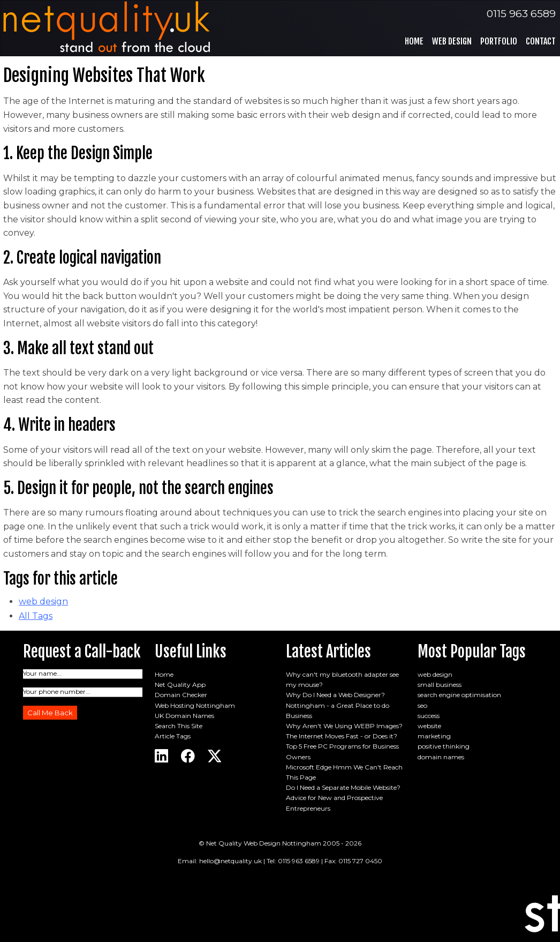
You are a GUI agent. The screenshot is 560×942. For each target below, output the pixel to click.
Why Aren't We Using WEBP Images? (344, 726)
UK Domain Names (184, 716)
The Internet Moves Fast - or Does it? (342, 736)
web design (43, 601)
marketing (434, 736)
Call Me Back (50, 713)
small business (440, 685)
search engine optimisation (459, 695)
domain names (441, 757)
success (429, 716)
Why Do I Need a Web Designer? (335, 695)
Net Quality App (180, 685)
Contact (541, 41)
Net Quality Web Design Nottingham (264, 843)
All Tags (36, 616)
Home (414, 41)
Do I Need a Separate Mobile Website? (343, 787)
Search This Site (179, 726)
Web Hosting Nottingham (195, 705)
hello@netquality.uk (230, 861)
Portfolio (499, 41)
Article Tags (173, 736)
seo (422, 705)
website (429, 726)
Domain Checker (181, 695)
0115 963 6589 (521, 13)
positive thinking (444, 746)
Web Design (452, 41)
